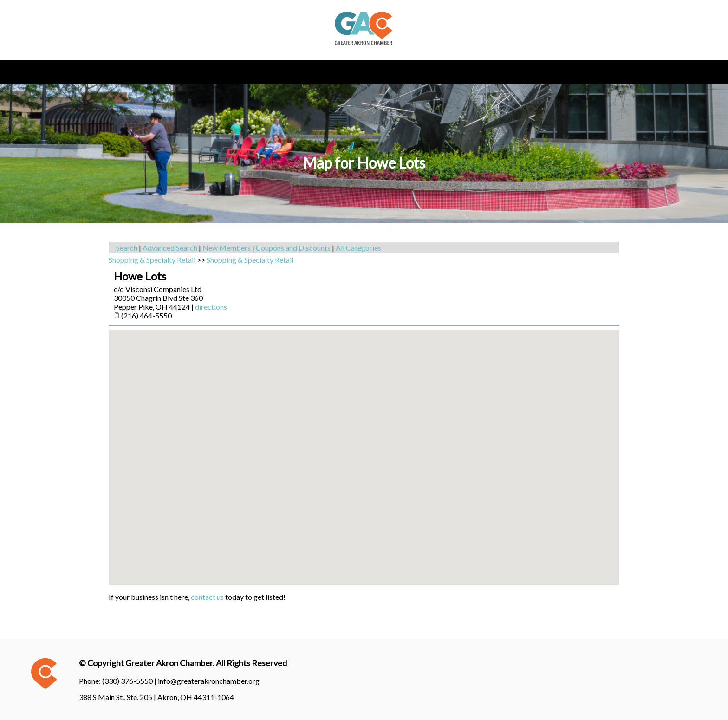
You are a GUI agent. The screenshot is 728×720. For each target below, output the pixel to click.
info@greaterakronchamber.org (209, 681)
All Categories (358, 248)
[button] (364, 449)
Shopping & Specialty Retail (152, 260)
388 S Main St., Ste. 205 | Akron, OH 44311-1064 (156, 697)
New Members (227, 248)
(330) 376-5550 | (130, 681)
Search (127, 248)
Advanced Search (170, 248)
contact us (207, 597)
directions (211, 307)
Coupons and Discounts (293, 248)
